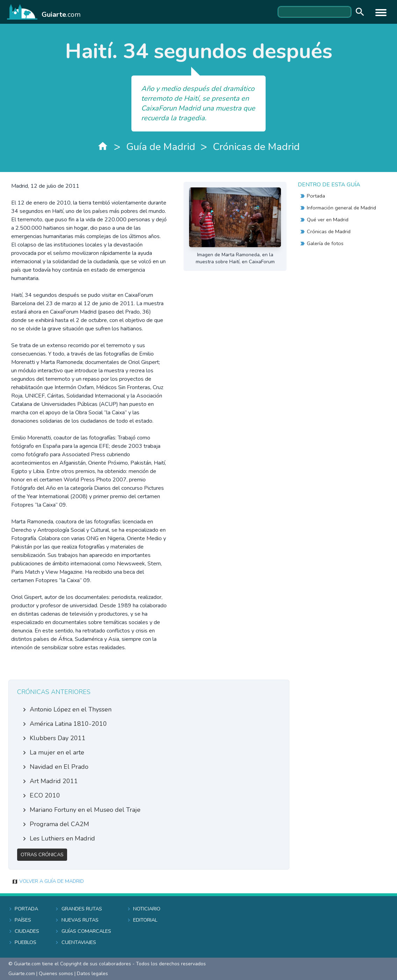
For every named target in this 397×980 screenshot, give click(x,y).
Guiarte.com (22, 974)
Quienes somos (56, 974)
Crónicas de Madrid (256, 147)
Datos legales (92, 974)
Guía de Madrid (161, 147)
